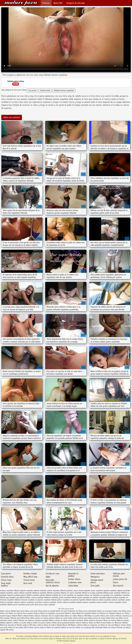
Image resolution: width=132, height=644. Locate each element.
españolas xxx (98, 595)
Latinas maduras (49, 618)
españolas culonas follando (15, 593)
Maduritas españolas (84, 613)
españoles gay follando (17, 597)
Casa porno (32, 91)
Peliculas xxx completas (108, 613)
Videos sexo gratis (31, 611)
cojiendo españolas (40, 591)
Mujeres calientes (77, 625)
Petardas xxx (121, 627)
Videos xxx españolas (48, 613)
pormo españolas (19, 605)
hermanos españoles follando (10, 600)
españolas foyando (6, 595)
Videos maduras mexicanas (39, 616)
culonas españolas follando (56, 591)
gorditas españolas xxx (120, 597)
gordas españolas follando (68, 597)
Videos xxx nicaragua (104, 611)
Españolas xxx (73, 611)
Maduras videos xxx (89, 623)
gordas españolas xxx (85, 597)
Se (16, 625)
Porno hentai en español (47, 611)
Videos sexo (4, 613)
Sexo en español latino (56, 616)
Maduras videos (71, 613)
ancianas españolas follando (10, 591)
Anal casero (21, 611)
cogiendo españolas (26, 591)
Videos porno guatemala (61, 623)
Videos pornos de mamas (97, 618)
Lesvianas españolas (42, 620)
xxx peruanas (60, 613)
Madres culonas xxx (56, 620)
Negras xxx (121, 613)
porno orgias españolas (47, 605)
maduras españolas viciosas (92, 602)
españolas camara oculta (74, 591)
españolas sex (71, 595)
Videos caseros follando (8, 611)
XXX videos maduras (37, 625)
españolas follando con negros (64, 593)
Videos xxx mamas (110, 627)
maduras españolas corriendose (31, 602)
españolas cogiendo (102, 591)
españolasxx (118, 595)
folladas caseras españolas (35, 597)
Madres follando (24, 616)
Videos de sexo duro (69, 627)
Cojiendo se (10, 623)
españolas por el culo (59, 595)
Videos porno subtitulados (88, 611)
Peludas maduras (23, 625)
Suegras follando (12, 616)
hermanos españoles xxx (29, 600)
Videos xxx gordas (94, 616)
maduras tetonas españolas (112, 602)
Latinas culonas (13, 620)
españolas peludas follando (42, 595)
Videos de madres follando (53, 625)
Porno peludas (5, 618)
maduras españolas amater (121, 600)
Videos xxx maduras (16, 613)
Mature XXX (66, 625)
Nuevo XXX (58, 3)
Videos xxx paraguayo (84, 627)
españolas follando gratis (105, 593)
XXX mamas (10, 630)
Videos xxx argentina (54, 627)
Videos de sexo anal (107, 625)
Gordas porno (83, 618)
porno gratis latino (32, 605)
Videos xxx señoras (110, 620)
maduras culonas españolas (101, 600)
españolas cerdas (89, 591)
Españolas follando (21, 3)
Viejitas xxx (110, 623)
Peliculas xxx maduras (26, 620)
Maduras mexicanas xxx (92, 625)
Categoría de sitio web (75, 3)
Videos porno (126, 611)
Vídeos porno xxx (112, 618)
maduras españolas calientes (10, 602)
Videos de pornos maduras (43, 623)
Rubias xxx (96, 613)
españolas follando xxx (122, 593)
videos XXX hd (24, 627)
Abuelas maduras (76, 623)
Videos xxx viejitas (71, 616)
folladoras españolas (51, 597)
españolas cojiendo (116, 591)
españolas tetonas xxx (85, 595)
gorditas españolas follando (102, 597)
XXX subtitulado (97, 627)
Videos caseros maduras (38, 627)
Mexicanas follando (121, 623)
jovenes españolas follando (47, 600)
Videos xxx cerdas (62, 618)
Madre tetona (101, 623)
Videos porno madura (108, 616)
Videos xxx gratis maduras (24, 623)
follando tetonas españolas (64, 91)
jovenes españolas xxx (65, 600)
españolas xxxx (108, 595)
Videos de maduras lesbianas (74, 620)
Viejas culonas (73, 618)
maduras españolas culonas (52, 602)
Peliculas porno (16, 618)
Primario (46, 3)
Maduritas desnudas (7, 625)
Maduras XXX (82, 616)
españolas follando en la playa (85, 593)
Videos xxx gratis (62, 611)
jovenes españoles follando (82, 600)
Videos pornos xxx (36, 618)
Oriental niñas (45, 91)
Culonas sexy (117, 611)
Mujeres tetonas (120, 625)
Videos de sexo (13, 627)
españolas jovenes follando (23, 595)
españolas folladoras (32, 593)
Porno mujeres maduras (32, 613)
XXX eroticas (26, 618)
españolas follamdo (46, 593)
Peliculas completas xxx (124, 616)
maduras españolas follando (72, 602)
